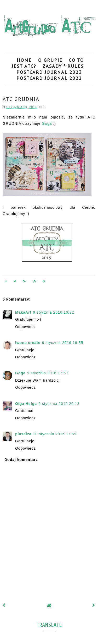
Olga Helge (26, 404)
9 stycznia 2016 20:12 (59, 404)
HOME (24, 60)
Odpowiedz (25, 327)
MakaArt (23, 312)
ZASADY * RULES (63, 66)
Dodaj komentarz (21, 460)
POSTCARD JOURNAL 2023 (49, 72)
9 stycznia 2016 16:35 (63, 343)
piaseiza (23, 434)
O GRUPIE (50, 60)
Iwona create (28, 343)
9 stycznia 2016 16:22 (53, 312)
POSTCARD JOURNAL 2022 (49, 78)
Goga (47, 123)
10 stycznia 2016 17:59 (55, 434)
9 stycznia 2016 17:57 (48, 373)
